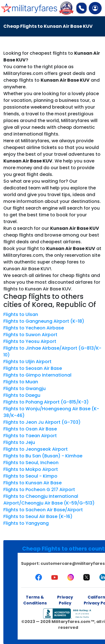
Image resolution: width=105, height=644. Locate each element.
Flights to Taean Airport (30, 436)
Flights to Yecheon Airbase (34, 328)
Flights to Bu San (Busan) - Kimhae (43, 456)
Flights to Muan (21, 382)
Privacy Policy (65, 600)
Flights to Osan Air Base (30, 429)
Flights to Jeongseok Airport (36, 449)
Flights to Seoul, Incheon (31, 463)
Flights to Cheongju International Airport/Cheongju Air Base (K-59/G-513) (49, 500)
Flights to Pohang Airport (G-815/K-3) (46, 402)
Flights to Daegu (22, 395)
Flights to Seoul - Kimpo (30, 476)
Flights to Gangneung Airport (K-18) (44, 321)
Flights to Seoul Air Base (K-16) (38, 516)
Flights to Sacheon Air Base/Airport (43, 510)
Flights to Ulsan (21, 314)
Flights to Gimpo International (37, 375)
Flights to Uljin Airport (27, 362)
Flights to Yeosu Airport (30, 341)
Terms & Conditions (35, 600)
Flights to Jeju (19, 442)
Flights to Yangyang (26, 523)
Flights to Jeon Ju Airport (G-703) (42, 422)
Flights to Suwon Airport (30, 335)
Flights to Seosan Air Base (33, 368)
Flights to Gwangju (25, 389)
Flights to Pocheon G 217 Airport (39, 490)
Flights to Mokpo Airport (31, 469)
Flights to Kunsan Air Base (32, 483)
